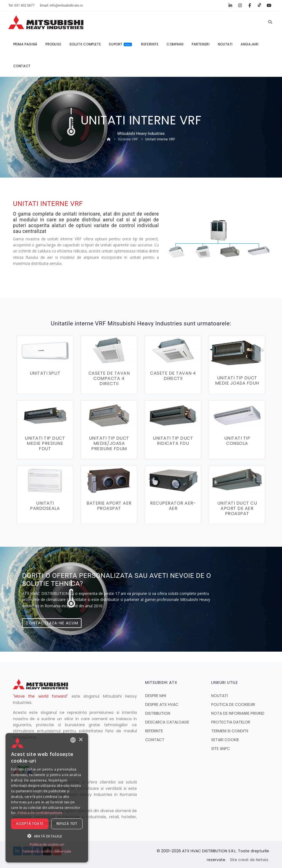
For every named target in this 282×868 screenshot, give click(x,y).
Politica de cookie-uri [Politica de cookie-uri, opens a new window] (47, 845)
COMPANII (176, 44)
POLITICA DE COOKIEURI (233, 703)
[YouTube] (269, 6)
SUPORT (121, 44)
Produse (54, 44)
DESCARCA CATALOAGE (167, 720)
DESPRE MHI (156, 694)
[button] (47, 836)
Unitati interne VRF (160, 140)
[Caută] (270, 22)
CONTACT (22, 66)
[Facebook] (250, 6)
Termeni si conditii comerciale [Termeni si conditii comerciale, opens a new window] (47, 851)
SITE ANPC (221, 747)
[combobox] (73, 740)
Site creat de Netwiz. (250, 858)
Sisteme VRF (128, 140)
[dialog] (47, 798)
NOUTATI (227, 44)
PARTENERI (202, 44)
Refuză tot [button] (67, 824)
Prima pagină (25, 44)
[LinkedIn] (230, 6)
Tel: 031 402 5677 (21, 6)
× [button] (81, 740)
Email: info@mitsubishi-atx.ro (61, 6)
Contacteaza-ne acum (52, 621)
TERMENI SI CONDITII (230, 729)
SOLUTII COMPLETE (86, 44)
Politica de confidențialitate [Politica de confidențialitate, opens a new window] (40, 813)
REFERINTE (151, 44)
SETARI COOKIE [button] (225, 738)
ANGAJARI (251, 44)
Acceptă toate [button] (30, 824)
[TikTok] (259, 6)
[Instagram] (240, 6)
